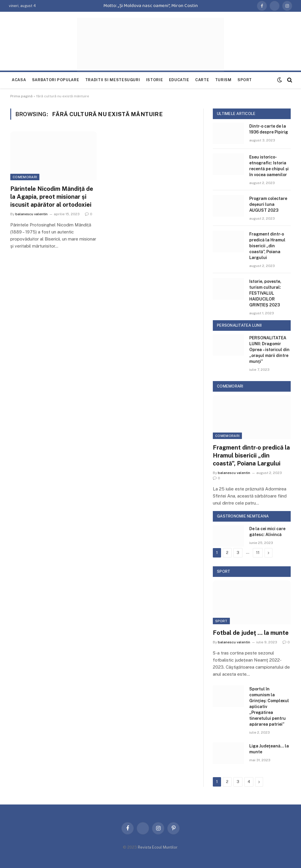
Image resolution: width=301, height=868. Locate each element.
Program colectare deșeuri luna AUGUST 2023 (268, 204)
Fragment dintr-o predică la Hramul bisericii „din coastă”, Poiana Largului (267, 246)
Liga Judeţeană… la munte (269, 749)
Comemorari (25, 177)
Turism (223, 80)
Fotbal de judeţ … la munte (251, 633)
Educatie (179, 80)
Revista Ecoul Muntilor (158, 847)
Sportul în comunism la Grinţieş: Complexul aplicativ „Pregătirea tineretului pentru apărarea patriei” (269, 707)
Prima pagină (21, 96)
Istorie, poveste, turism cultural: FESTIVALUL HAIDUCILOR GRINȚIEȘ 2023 (265, 293)
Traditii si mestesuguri (113, 80)
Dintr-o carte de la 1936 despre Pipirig (269, 129)
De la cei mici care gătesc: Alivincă (267, 532)
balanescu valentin (31, 214)
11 (258, 553)
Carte (202, 80)
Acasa (19, 80)
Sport (245, 80)
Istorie (154, 80)
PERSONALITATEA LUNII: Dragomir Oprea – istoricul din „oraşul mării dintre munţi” (269, 350)
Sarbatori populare (56, 80)
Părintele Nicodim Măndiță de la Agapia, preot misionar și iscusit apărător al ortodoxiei (52, 197)
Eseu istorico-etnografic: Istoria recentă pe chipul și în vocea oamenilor (269, 166)
